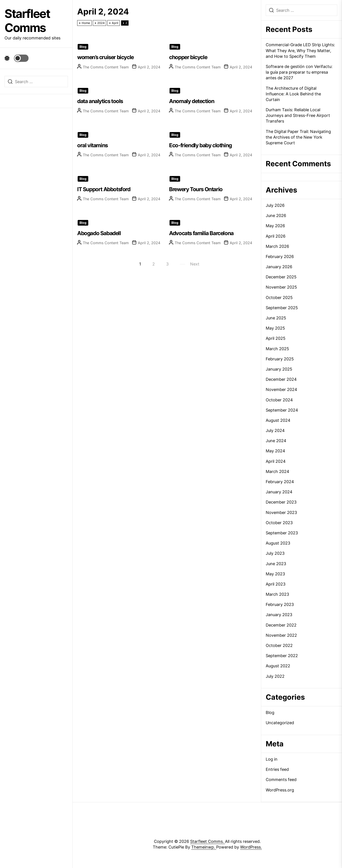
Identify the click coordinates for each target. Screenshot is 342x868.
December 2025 (281, 277)
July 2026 (275, 205)
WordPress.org (280, 790)
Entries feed (277, 769)
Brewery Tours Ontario (196, 189)
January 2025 (279, 369)
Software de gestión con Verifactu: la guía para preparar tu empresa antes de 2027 (299, 72)
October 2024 (279, 400)
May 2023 (275, 574)
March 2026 (277, 246)
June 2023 (276, 564)
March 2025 (277, 349)
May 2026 (275, 226)
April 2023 (276, 584)
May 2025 (275, 328)
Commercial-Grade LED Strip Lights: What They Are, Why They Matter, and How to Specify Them (300, 50)
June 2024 (276, 441)
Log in (272, 759)
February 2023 (280, 604)
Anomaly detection (192, 101)
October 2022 (279, 645)
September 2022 (282, 656)
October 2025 (279, 298)
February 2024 (280, 482)
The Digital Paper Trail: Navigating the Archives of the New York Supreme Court (298, 137)
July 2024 (275, 430)
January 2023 (279, 615)
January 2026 (279, 267)
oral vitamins (92, 145)
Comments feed (281, 780)
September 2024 (282, 410)
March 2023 (277, 594)
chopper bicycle (188, 57)
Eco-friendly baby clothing (200, 145)
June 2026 (276, 216)
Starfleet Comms (27, 21)
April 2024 (276, 461)
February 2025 (280, 359)
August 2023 (278, 543)
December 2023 (281, 502)
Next (195, 264)
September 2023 (282, 533)
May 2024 (275, 451)
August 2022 (278, 666)
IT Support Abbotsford (104, 189)
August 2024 (278, 420)
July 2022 (275, 676)
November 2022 (281, 635)
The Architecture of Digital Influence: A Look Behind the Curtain (293, 94)
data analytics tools (100, 101)
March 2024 (277, 471)
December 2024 (281, 379)
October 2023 (279, 523)
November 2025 (281, 287)
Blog (83, 47)
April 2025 (276, 338)
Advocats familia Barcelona (201, 233)
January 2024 (279, 492)
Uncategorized (280, 723)
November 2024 (281, 389)
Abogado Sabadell (99, 233)
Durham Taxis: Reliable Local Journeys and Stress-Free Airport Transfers (298, 115)
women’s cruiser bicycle (105, 57)
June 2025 (276, 318)
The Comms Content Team (106, 67)
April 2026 (276, 236)
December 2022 (281, 625)
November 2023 (281, 512)
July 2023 (275, 553)
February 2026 (280, 257)
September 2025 (282, 308)
